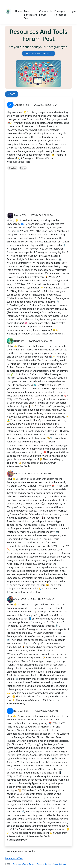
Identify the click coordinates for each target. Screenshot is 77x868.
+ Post (12, 94)
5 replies (13, 168)
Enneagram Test (14, 858)
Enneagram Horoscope (61, 13)
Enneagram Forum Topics (21, 851)
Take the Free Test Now (38, 53)
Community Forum (46, 13)
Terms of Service (44, 864)
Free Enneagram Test (31, 15)
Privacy (32, 864)
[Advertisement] (39, 188)
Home (18, 11)
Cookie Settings (59, 864)
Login (72, 11)
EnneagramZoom (20, 864)
